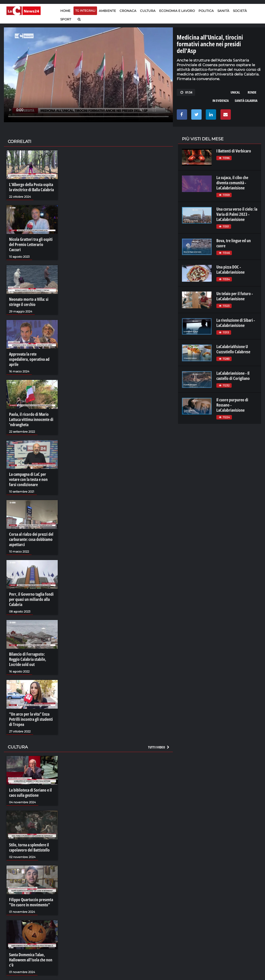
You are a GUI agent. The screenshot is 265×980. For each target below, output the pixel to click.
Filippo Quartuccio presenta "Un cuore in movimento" (31, 902)
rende (252, 92)
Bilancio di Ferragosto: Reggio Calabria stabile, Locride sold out (28, 659)
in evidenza (221, 101)
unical (235, 92)
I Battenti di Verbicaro (234, 151)
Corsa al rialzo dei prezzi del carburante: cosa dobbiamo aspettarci (31, 539)
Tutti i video (159, 747)
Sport (66, 19)
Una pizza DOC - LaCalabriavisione (230, 270)
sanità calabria (246, 101)
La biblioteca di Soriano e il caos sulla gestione (30, 793)
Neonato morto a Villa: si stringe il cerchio (29, 302)
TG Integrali (85, 11)
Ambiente (107, 11)
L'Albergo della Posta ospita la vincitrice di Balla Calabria (31, 187)
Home (65, 11)
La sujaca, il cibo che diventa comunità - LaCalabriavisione (232, 183)
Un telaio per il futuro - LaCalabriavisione (235, 296)
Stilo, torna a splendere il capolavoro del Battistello (29, 847)
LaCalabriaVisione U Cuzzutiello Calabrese (233, 349)
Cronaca (128, 11)
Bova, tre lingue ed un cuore (234, 243)
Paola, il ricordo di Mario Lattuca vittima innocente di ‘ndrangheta (31, 419)
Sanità (223, 11)
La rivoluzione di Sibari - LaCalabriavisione (236, 323)
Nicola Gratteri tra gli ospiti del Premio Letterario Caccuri (31, 244)
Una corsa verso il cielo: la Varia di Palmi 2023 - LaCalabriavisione (237, 214)
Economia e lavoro (177, 11)
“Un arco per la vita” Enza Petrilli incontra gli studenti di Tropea (31, 719)
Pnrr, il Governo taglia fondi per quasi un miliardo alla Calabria (31, 599)
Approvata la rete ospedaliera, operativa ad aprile (29, 359)
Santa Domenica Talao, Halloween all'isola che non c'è (31, 960)
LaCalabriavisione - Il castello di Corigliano (233, 376)
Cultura (148, 11)
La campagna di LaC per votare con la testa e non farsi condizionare (28, 479)
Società (240, 11)
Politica (206, 11)
